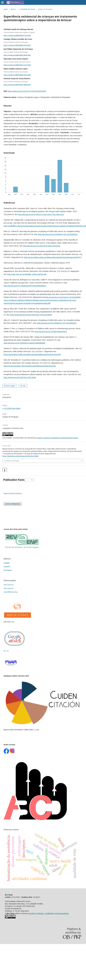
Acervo (13, 9)
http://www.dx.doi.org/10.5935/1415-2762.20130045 (31, 315)
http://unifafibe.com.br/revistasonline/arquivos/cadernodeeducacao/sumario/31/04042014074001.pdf (45, 226)
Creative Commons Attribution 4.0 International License (57, 438)
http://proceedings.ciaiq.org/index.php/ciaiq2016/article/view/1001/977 (53, 257)
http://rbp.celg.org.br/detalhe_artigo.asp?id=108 (27, 274)
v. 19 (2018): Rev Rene (27, 9)
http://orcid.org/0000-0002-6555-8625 (17, 45)
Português (8, 570)
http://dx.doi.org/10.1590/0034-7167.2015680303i (58, 234)
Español (7, 566)
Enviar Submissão (13, 504)
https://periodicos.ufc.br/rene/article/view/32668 (20, 456)
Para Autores (9, 588)
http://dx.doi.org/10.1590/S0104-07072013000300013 (25, 286)
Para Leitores (9, 585)
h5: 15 (6, 651)
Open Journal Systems (13, 493)
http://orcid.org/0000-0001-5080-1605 (17, 85)
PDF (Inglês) (11, 386)
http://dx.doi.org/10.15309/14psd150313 (51, 331)
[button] (5, 470)
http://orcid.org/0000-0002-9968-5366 (17, 55)
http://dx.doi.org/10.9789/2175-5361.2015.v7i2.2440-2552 (41, 214)
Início (6, 9)
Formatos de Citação (12, 461)
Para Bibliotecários (11, 592)
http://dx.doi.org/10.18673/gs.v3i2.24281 (20, 377)
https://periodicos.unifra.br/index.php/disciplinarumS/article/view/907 (32, 354)
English (7, 563)
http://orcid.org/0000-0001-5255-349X (17, 65)
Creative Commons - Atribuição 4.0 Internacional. (49, 913)
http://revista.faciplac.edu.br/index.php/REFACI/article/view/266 (30, 366)
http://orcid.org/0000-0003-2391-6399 (17, 75)
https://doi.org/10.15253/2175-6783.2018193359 (27, 91)
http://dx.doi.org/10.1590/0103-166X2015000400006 (24, 343)
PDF (24, 386)
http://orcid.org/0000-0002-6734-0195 (17, 35)
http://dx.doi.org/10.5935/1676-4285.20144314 (42, 246)
